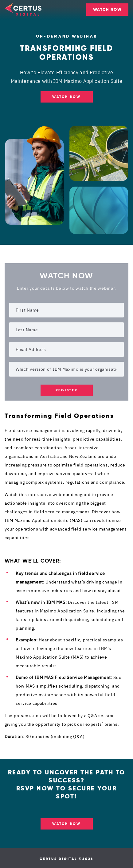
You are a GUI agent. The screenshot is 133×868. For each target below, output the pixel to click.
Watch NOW (66, 97)
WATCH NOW (108, 9)
